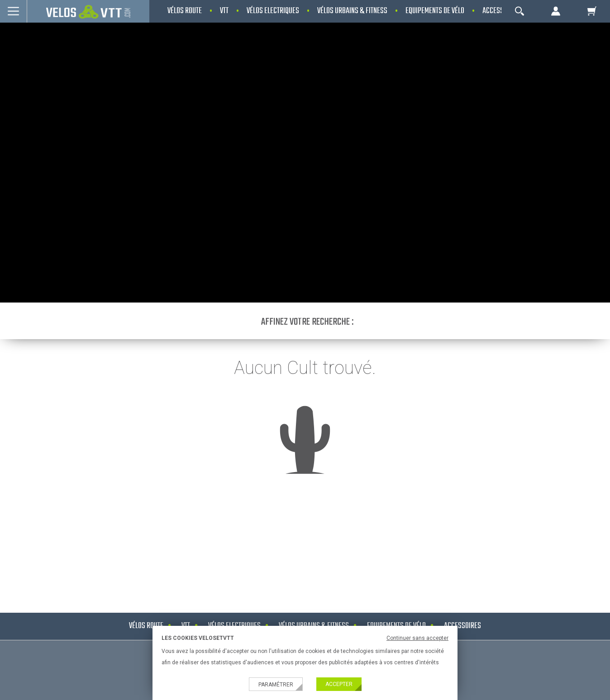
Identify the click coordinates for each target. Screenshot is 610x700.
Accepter (339, 684)
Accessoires (462, 626)
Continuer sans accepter (417, 638)
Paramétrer (276, 685)
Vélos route (146, 626)
